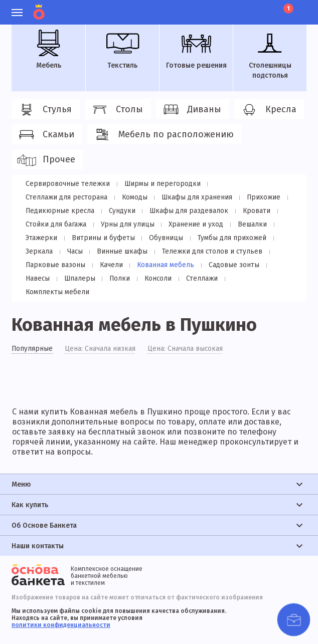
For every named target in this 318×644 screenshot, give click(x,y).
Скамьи (45, 135)
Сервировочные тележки (67, 184)
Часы (72, 251)
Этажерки (41, 238)
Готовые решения (196, 50)
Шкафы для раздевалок (186, 211)
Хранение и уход (193, 224)
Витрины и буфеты (101, 238)
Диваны (191, 110)
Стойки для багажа (55, 224)
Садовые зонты (229, 265)
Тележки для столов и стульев (208, 251)
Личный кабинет (232, 8)
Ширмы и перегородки (160, 184)
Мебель (49, 50)
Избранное (250, 8)
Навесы (279, 265)
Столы (116, 110)
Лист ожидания (267, 8)
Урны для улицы (125, 224)
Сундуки (120, 211)
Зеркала (38, 251)
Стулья (44, 110)
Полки (79, 278)
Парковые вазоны (55, 265)
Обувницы (163, 238)
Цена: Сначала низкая (101, 336)
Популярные (32, 336)
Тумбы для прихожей (227, 238)
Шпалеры (40, 278)
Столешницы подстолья (270, 55)
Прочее (46, 160)
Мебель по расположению (163, 135)
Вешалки (248, 224)
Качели (109, 265)
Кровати (252, 211)
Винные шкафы (119, 251)
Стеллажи (159, 278)
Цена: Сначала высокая (186, 336)
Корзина (287, 9)
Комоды (133, 197)
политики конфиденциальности (61, 612)
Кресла (268, 110)
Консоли (116, 278)
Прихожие (260, 197)
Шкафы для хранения (194, 197)
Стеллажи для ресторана (66, 197)
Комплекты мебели (220, 278)
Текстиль (122, 50)
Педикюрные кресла (59, 211)
